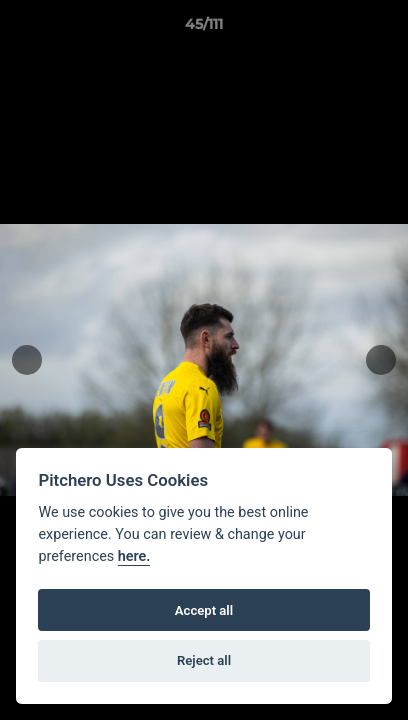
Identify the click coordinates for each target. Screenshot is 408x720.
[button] (384, 29)
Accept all (204, 610)
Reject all (204, 660)
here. (134, 556)
